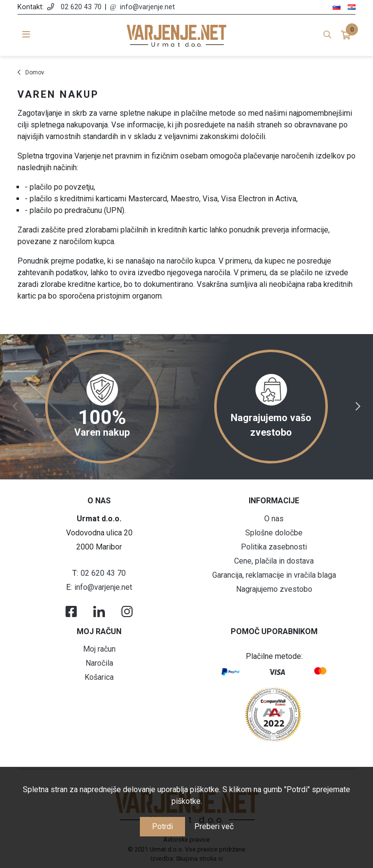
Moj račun (99, 649)
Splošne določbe (274, 533)
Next (358, 407)
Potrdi (162, 826)
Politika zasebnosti (274, 547)
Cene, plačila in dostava (274, 561)
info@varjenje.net (147, 7)
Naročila (99, 663)
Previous (15, 407)
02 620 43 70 (81, 7)
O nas (274, 519)
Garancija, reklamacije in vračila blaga (274, 575)
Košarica (99, 677)
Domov (35, 72)
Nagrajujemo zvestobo (274, 589)
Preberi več (214, 826)
